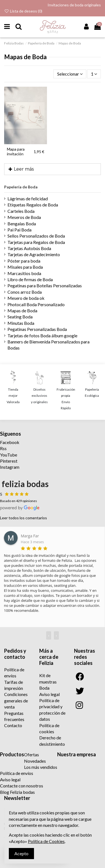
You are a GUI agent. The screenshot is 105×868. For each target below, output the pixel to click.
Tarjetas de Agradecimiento (34, 254)
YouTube (9, 455)
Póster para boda (24, 261)
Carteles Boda (21, 211)
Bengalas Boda (22, 224)
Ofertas (32, 754)
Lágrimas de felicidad (28, 199)
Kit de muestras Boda (48, 682)
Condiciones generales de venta (16, 700)
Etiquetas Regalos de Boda (33, 205)
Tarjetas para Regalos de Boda (36, 242)
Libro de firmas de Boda (30, 279)
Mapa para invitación (16, 151)
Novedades (35, 761)
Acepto (21, 853)
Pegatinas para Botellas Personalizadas (45, 285)
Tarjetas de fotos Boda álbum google (42, 336)
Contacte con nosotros (22, 786)
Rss (3, 448)
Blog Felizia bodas (17, 792)
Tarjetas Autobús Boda (29, 248)
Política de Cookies (46, 841)
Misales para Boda (25, 267)
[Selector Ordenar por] (70, 74)
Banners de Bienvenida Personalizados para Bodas (48, 345)
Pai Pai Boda (19, 230)
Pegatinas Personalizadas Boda (37, 329)
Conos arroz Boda (25, 292)
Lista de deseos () (23, 11)
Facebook (10, 442)
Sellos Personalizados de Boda (36, 236)
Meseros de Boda (24, 217)
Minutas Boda (21, 323)
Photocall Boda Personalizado (36, 304)
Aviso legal (49, 694)
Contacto (13, 725)
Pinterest (9, 461)
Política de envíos (17, 773)
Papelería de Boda (21, 187)
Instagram (10, 467)
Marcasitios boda (24, 273)
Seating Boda (20, 317)
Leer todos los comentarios (23, 518)
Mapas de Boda (22, 310)
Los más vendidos (41, 767)
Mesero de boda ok (26, 298)
